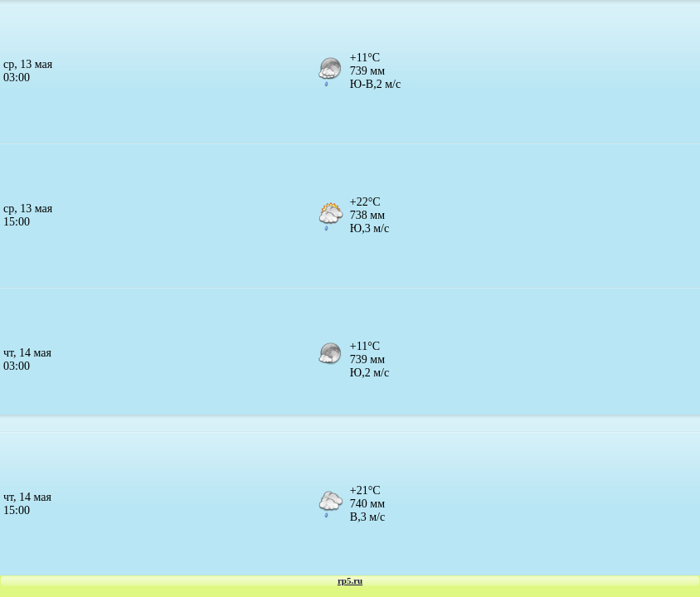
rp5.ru (350, 580)
